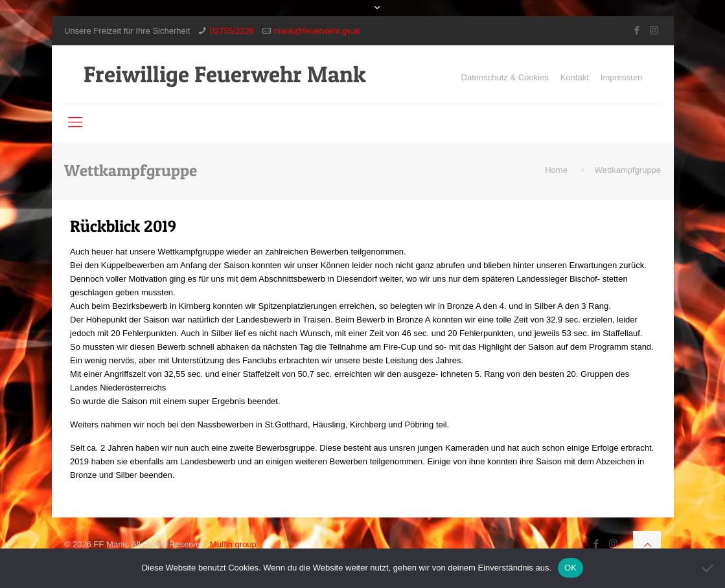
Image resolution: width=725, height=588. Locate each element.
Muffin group (233, 544)
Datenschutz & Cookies (505, 77)
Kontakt (575, 77)
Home (556, 170)
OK (570, 568)
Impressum (621, 77)
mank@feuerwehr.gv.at (316, 31)
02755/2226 (232, 31)
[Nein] (709, 568)
